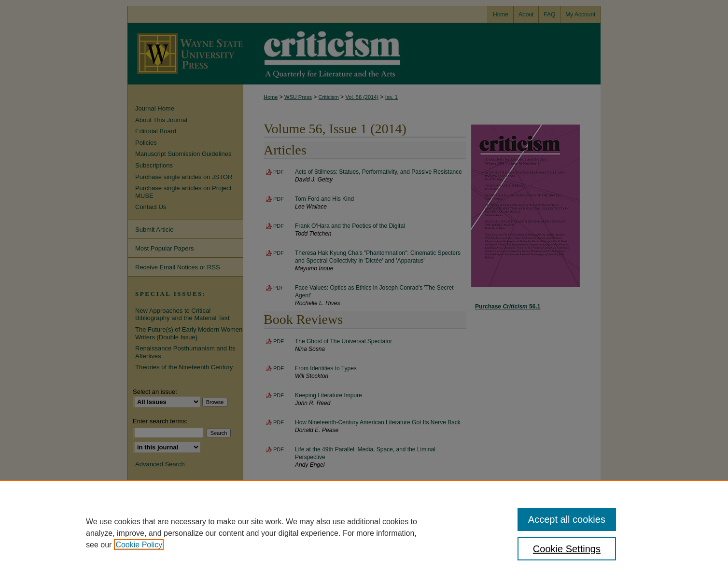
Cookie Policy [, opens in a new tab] (139, 545)
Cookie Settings (567, 549)
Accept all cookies (567, 519)
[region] (364, 533)
